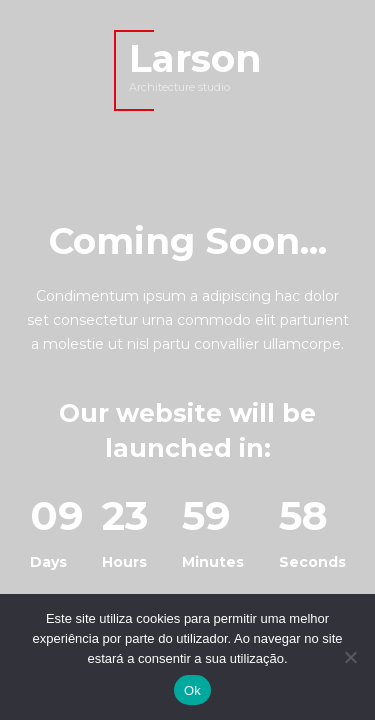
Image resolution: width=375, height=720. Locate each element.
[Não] (350, 657)
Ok (192, 690)
